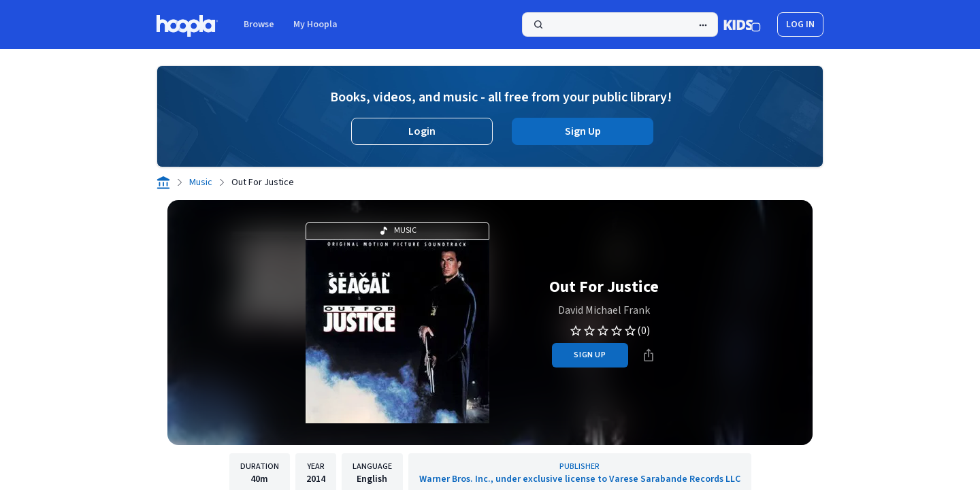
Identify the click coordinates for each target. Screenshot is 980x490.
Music (201, 182)
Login (422, 131)
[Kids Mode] (742, 24)
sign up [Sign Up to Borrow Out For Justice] (590, 355)
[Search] (620, 24)
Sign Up (583, 131)
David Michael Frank (604, 310)
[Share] (649, 355)
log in (800, 24)
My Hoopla (315, 24)
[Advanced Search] (703, 25)
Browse (259, 24)
